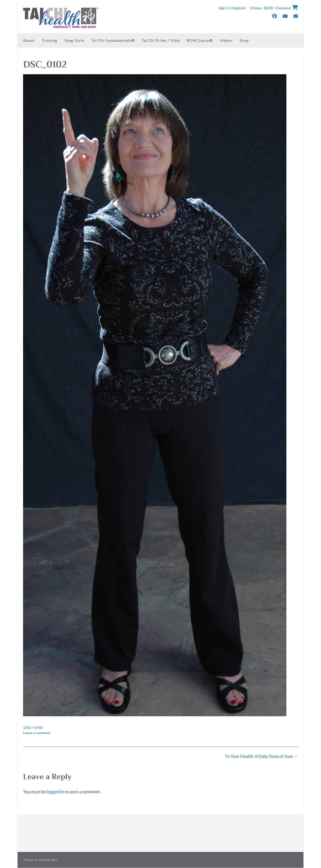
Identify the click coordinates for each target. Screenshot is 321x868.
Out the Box (48, 860)
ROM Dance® (200, 40)
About (29, 40)
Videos (226, 40)
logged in (55, 792)
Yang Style (74, 40)
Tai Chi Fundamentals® (113, 40)
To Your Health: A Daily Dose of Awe (261, 756)
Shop (244, 40)
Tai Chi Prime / (161, 40)
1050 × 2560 (33, 727)
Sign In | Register (232, 8)
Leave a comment (37, 733)
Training (49, 40)
